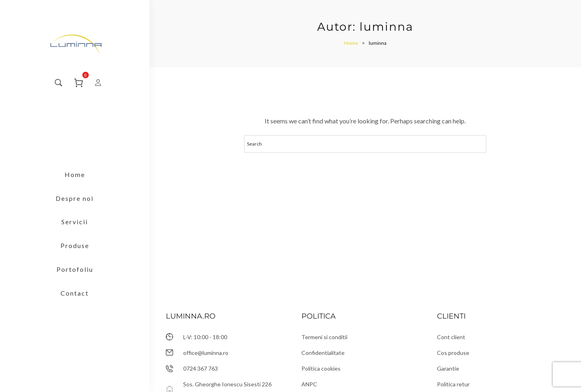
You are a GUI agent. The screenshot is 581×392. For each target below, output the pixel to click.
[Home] (351, 43)
